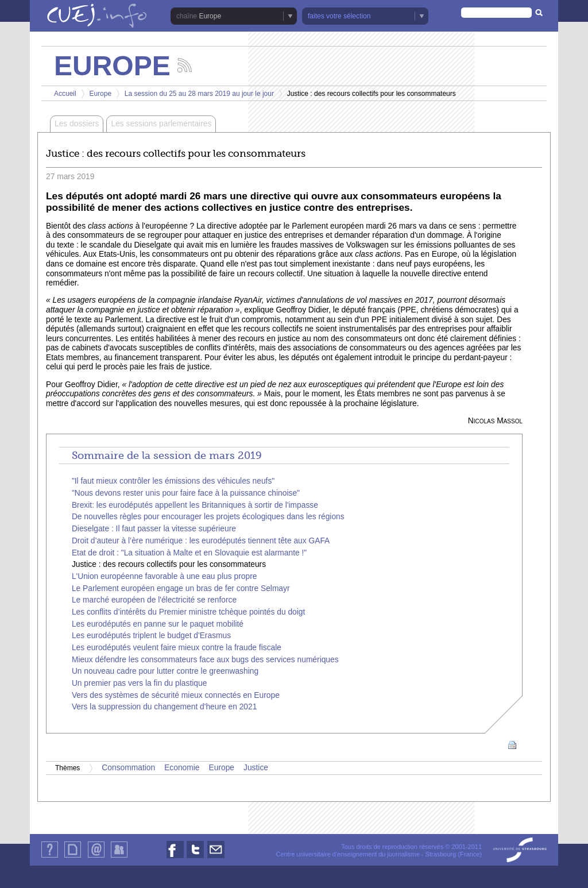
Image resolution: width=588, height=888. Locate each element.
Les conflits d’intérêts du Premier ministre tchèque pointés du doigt (188, 612)
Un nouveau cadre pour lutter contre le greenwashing (165, 671)
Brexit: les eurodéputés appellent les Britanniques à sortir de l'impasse (195, 505)
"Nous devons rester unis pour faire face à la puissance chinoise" (186, 493)
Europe (210, 16)
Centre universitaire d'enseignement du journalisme (347, 854)
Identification (119, 857)
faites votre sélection (339, 16)
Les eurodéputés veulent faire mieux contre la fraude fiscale (177, 648)
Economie (182, 768)
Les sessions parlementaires (161, 124)
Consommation (128, 768)
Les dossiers (77, 124)
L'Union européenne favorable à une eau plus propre (165, 576)
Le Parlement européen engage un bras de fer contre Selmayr (181, 588)
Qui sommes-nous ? (50, 857)
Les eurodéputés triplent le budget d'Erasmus (151, 636)
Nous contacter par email (216, 858)
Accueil (65, 94)
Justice (256, 768)
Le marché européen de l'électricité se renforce (154, 600)
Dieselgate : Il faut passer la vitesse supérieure (154, 529)
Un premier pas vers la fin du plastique (139, 683)
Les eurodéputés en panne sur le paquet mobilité (158, 624)
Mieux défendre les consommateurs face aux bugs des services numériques (205, 660)
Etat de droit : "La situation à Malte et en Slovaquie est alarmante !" (189, 553)
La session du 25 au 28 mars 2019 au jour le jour (199, 94)
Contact (96, 857)
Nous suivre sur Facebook (175, 858)
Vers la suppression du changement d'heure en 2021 (165, 707)
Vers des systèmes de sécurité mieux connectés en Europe (176, 695)
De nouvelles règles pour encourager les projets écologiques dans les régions (208, 517)
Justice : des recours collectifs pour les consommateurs (169, 564)
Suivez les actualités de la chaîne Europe (185, 65)
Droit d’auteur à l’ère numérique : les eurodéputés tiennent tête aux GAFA (201, 541)
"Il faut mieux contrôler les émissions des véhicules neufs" (173, 481)
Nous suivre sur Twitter (195, 858)
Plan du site (72, 857)
